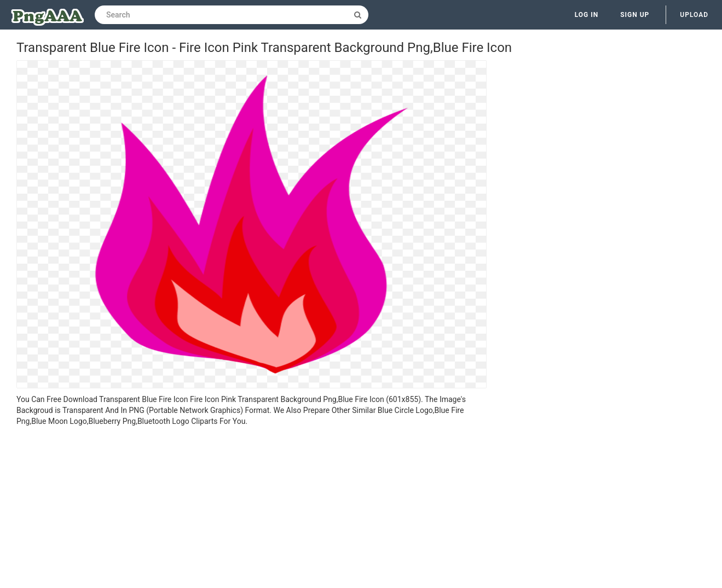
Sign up (635, 15)
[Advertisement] (252, 509)
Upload (694, 15)
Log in (587, 15)
